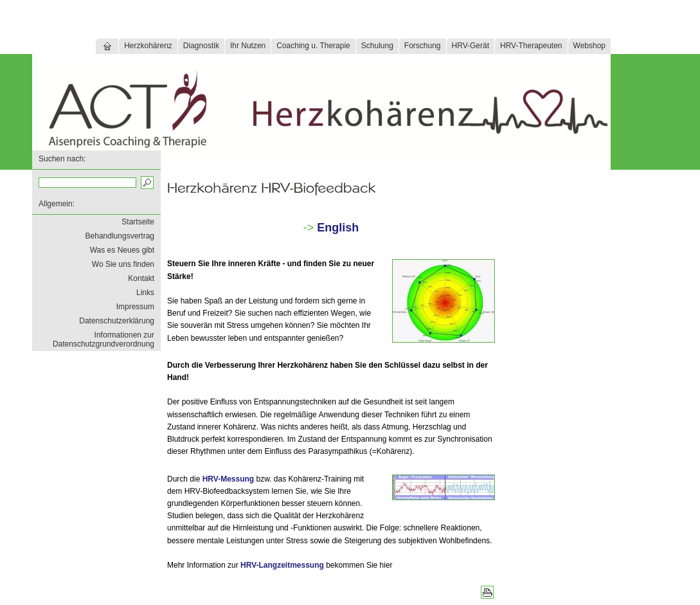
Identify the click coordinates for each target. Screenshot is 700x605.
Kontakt (141, 278)
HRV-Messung (228, 479)
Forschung (423, 46)
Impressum (135, 307)
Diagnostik (201, 46)
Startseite (138, 222)
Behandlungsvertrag (120, 236)
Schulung (377, 46)
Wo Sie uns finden (123, 264)
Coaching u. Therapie (313, 46)
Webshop (589, 46)
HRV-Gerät (471, 46)
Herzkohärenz (148, 46)
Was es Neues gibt (122, 250)
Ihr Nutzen (248, 46)
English (338, 228)
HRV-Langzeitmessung (282, 565)
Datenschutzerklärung (117, 321)
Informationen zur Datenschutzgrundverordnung (103, 339)
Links (145, 293)
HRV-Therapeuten (531, 46)
